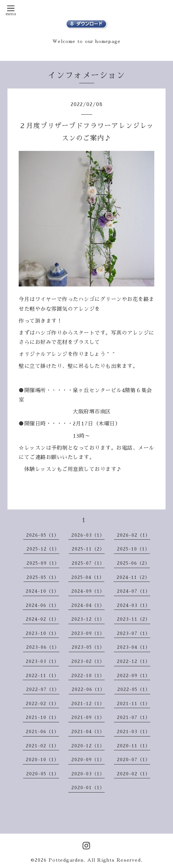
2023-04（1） (134, 647)
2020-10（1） (42, 760)
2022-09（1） (134, 676)
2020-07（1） (134, 760)
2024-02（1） (42, 619)
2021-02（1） (42, 746)
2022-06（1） (88, 689)
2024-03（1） (134, 605)
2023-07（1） (134, 633)
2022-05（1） (134, 689)
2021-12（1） (88, 704)
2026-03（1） (88, 535)
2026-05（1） (43, 535)
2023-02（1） (88, 661)
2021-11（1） (134, 704)
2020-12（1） (88, 746)
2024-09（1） (88, 591)
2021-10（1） (42, 717)
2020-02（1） (134, 774)
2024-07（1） (134, 591)
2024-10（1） (42, 591)
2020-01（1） (88, 788)
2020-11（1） (134, 746)
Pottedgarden (66, 860)
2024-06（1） (42, 605)
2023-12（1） (88, 619)
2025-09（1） (43, 563)
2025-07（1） (88, 563)
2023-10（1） (42, 633)
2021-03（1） (134, 732)
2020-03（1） (88, 774)
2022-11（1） (42, 676)
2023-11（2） (134, 619)
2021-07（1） (134, 717)
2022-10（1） (88, 676)
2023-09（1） (88, 633)
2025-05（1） (43, 577)
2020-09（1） (88, 760)
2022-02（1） (42, 704)
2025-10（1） (133, 549)
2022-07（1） (43, 689)
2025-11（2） (88, 549)
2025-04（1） (88, 577)
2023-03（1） (42, 661)
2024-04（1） (88, 605)
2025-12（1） (43, 549)
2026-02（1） (134, 535)
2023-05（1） (88, 647)
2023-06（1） (43, 647)
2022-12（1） (134, 661)
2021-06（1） (42, 732)
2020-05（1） (43, 774)
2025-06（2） (133, 563)
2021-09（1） (88, 717)
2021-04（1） (88, 732)
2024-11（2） (133, 577)
